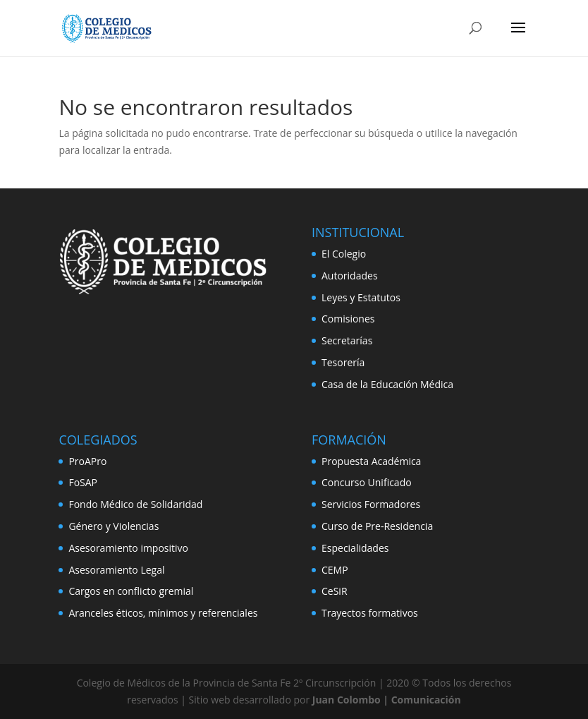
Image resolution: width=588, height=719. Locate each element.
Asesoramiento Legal (116, 570)
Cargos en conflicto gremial (131, 591)
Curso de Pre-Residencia (377, 526)
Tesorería (343, 362)
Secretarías (347, 340)
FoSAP (83, 482)
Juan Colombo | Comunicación (387, 700)
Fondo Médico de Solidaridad (135, 504)
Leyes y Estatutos (361, 297)
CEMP (335, 570)
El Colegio (344, 254)
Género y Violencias (114, 526)
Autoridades (350, 276)
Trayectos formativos (370, 613)
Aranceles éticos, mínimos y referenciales (163, 613)
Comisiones (348, 319)
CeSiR (335, 591)
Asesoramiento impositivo (128, 548)
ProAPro (87, 461)
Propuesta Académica (371, 461)
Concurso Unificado (367, 482)
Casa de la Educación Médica (387, 384)
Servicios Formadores (371, 504)
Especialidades (355, 548)
